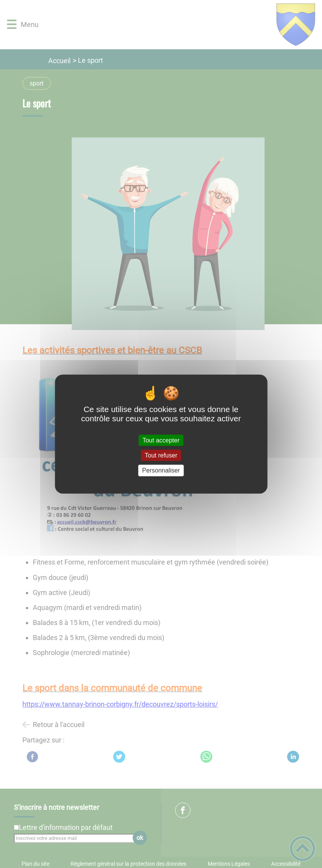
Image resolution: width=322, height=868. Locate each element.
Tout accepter (161, 440)
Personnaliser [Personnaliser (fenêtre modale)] (161, 470)
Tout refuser (161, 455)
